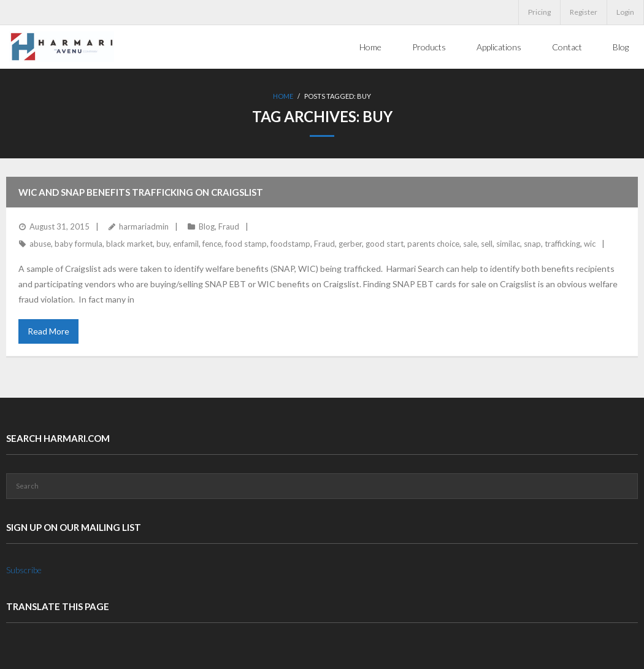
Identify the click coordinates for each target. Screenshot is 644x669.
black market (129, 244)
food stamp (246, 244)
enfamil (186, 244)
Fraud (229, 226)
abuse (40, 244)
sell (487, 244)
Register (584, 12)
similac (508, 244)
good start (385, 244)
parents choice (433, 244)
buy (163, 244)
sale (470, 244)
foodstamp (290, 244)
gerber (350, 244)
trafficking (562, 244)
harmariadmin (144, 226)
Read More (48, 331)
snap (532, 244)
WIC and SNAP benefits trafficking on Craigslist (141, 192)
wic (590, 244)
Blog (207, 226)
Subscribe (24, 570)
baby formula (79, 244)
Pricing (539, 12)
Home (283, 96)
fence (212, 244)
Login (625, 12)
